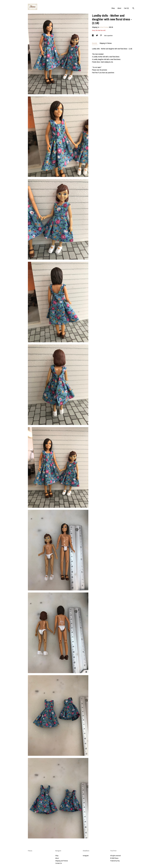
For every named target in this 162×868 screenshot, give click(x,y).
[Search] (133, 8)
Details (95, 43)
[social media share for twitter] (97, 36)
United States (104, 27)
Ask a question (108, 36)
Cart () (126, 8)
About (119, 8)
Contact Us (59, 863)
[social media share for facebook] (93, 36)
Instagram (86, 856)
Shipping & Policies (106, 43)
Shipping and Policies (62, 861)
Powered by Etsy (115, 861)
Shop (113, 8)
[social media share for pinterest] (101, 36)
